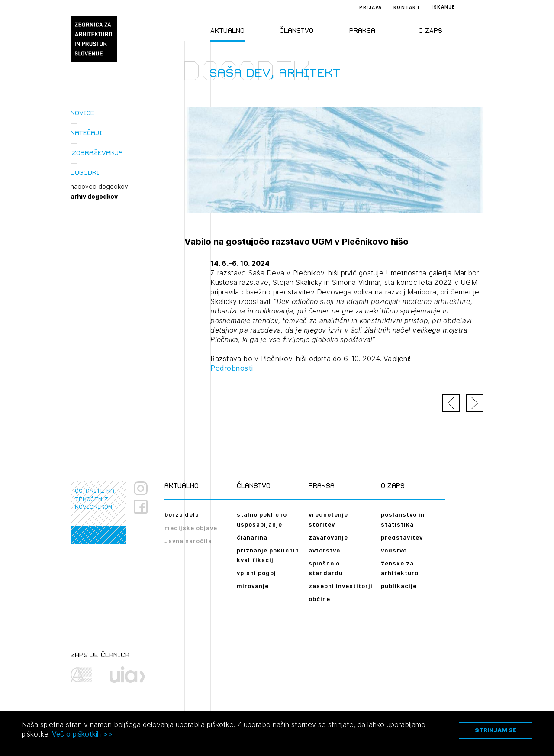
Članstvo (296, 31)
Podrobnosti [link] (232, 368)
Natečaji (86, 133)
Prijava (371, 7)
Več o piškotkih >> (82, 734)
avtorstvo (324, 550)
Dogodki (85, 173)
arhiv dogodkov (94, 197)
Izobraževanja (97, 153)
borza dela (182, 514)
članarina (252, 537)
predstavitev (402, 537)
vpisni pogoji (258, 573)
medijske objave (191, 528)
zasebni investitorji (341, 586)
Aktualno (227, 31)
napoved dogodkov (99, 187)
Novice (82, 113)
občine (319, 599)
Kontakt (407, 7)
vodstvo (394, 550)
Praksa (362, 31)
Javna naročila (188, 541)
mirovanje (253, 586)
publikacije (399, 586)
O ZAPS (430, 31)
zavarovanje (328, 537)
